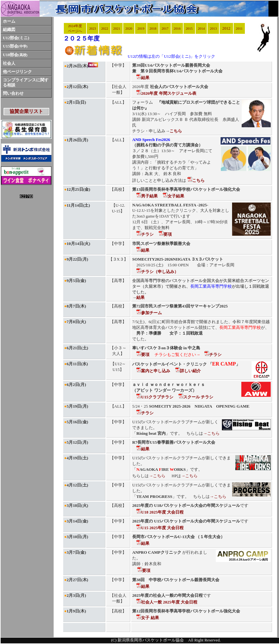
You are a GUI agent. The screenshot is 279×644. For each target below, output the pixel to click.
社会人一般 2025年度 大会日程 (167, 602)
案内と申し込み (153, 371)
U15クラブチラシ (155, 397)
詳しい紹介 (188, 371)
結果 (143, 78)
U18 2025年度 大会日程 (160, 512)
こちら (196, 180)
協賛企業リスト (26, 111)
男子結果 (147, 196)
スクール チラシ (196, 397)
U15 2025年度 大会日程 (160, 528)
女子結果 (173, 196)
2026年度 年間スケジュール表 (166, 93)
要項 (165, 234)
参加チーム (149, 313)
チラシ (145, 234)
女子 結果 (147, 618)
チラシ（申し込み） (157, 272)
